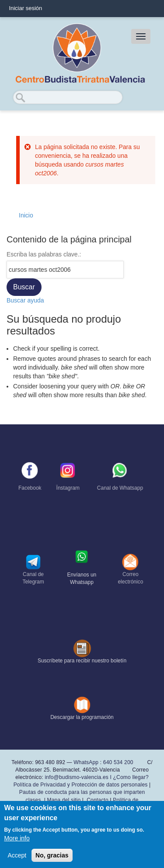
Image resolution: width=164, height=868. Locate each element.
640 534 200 (117, 762)
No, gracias (52, 855)
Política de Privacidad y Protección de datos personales (81, 785)
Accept (17, 855)
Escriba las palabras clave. (43, 254)
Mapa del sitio (64, 800)
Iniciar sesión (25, 8)
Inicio (26, 215)
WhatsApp (86, 762)
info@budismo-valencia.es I (79, 777)
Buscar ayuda (25, 300)
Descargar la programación (82, 717)
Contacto (98, 800)
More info (17, 838)
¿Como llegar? (131, 777)
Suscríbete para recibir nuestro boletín (82, 661)
